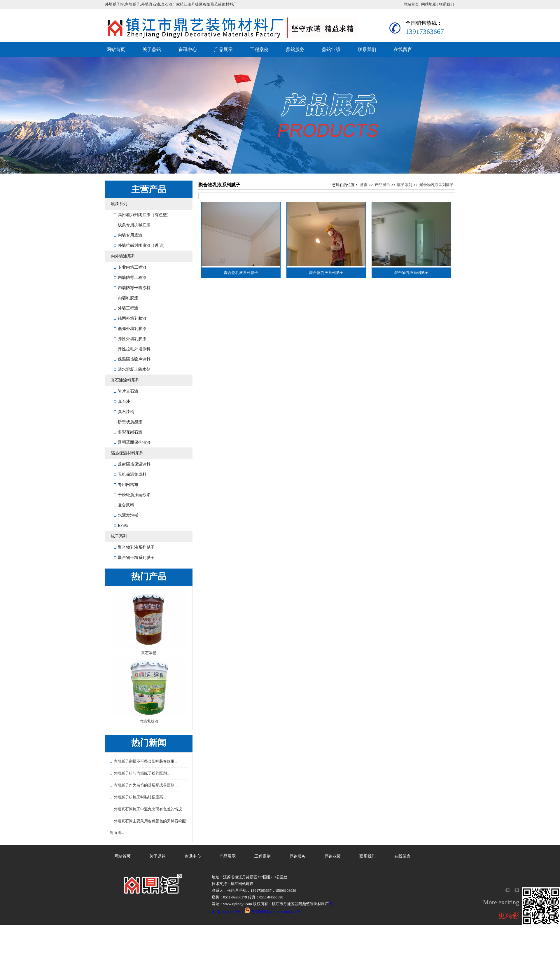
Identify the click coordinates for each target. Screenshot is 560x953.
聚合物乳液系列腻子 (134, 547)
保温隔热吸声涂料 (132, 359)
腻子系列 (119, 536)
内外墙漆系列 (123, 256)
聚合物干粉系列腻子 (134, 558)
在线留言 (403, 49)
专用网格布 (126, 485)
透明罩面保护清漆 (132, 442)
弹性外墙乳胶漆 (130, 339)
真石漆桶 (124, 412)
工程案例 (259, 49)
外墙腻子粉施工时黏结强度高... (138, 797)
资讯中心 (188, 49)
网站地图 (429, 4)
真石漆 (122, 402)
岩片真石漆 (126, 391)
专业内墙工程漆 (130, 267)
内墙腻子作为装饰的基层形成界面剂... (143, 785)
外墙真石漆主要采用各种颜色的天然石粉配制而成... (148, 827)
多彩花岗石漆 (128, 432)
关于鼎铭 (152, 49)
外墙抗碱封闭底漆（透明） (140, 245)
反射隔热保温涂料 (132, 464)
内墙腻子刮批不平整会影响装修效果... (143, 761)
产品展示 (223, 49)
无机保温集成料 (130, 474)
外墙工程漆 (126, 308)
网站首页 (411, 4)
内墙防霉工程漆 (130, 278)
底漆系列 (119, 204)
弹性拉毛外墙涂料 (132, 349)
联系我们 (447, 4)
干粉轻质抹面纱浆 (132, 495)
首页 (364, 185)
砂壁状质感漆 (128, 422)
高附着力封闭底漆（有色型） (142, 215)
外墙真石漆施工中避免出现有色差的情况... (147, 809)
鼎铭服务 (295, 49)
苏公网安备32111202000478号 (272, 912)
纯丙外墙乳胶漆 (130, 318)
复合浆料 (124, 505)
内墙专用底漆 (128, 235)
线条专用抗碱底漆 (132, 225)
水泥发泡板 (126, 515)
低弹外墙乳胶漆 (130, 329)
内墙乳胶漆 (126, 298)
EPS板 (121, 526)
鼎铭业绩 (331, 49)
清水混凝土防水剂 (132, 369)
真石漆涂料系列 (125, 380)
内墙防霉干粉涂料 (132, 288)
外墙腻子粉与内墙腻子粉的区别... (140, 773)
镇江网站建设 (242, 884)
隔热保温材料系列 (127, 453)
